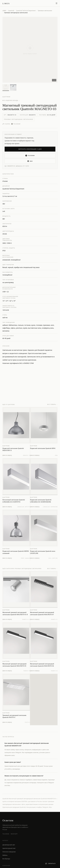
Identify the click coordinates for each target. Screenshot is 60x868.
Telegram (16, 124)
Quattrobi (11, 11)
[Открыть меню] (57, 3)
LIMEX (4, 11)
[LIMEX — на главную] (6, 3)
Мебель (5, 855)
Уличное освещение (9, 852)
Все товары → (52, 406)
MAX (30, 161)
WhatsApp (14, 834)
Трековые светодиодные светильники (18, 119)
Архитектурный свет (9, 848)
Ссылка (6, 124)
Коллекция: (28, 115)
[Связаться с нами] (50, 864)
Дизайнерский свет (9, 845)
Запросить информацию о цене (30, 149)
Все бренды (6, 859)
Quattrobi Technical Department (26, 11)
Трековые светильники (45, 11)
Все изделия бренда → (11, 100)
